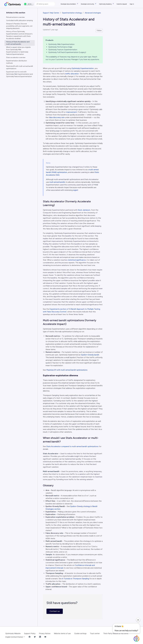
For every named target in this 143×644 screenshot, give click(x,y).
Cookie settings (80, 634)
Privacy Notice (45, 634)
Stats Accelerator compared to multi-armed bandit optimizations (72, 446)
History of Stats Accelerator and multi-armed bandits (18, 43)
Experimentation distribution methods (17, 62)
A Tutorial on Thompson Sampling (76, 579)
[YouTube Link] (45, 637)
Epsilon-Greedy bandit (90, 355)
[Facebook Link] (30, 637)
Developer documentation (68, 4)
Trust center (95, 634)
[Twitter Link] (35, 637)
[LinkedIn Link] (40, 637)
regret (76, 190)
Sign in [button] (132, 4)
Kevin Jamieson (84, 210)
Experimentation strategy (72, 13)
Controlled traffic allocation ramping (19, 20)
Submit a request (122, 4)
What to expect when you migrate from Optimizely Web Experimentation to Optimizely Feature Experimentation (18, 51)
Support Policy (30, 634)
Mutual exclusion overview (15, 17)
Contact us (55, 611)
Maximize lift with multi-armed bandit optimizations (67, 370)
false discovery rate (57, 117)
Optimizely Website (13, 634)
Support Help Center (51, 13)
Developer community (88, 4)
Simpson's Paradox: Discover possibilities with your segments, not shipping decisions (19, 26)
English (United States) (15, 637)
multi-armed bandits (57, 182)
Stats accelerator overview (16, 57)
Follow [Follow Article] (99, 31)
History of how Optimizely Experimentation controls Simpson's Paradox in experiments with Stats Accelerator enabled (19, 35)
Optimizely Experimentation (83, 68)
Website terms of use (62, 634)
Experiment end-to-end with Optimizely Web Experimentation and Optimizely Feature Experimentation (19, 74)
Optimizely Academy (105, 4)
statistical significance (77, 260)
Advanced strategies (93, 13)
